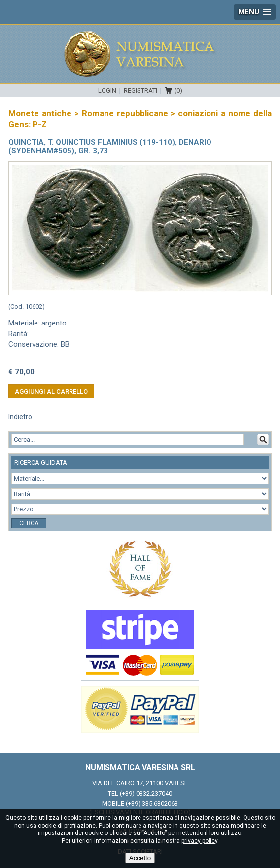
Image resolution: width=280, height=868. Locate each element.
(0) (178, 90)
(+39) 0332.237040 (146, 793)
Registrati (140, 90)
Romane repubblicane (125, 113)
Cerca (29, 523)
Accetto (140, 858)
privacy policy (199, 841)
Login (107, 90)
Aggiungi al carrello (51, 391)
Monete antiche (40, 113)
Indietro (20, 417)
